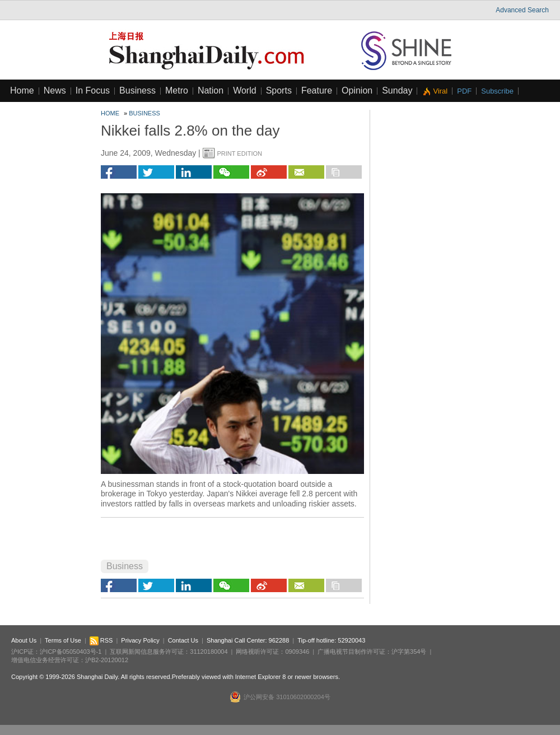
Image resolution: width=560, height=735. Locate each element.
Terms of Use (63, 640)
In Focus (93, 90)
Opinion (357, 90)
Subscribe (497, 91)
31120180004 (209, 652)
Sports (279, 90)
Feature (317, 90)
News (55, 90)
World (245, 90)
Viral (440, 91)
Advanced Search (522, 10)
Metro (177, 90)
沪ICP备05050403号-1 (71, 652)
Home (22, 90)
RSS (101, 640)
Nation (211, 90)
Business (137, 90)
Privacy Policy (140, 640)
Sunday (397, 90)
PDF (464, 91)
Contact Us (183, 640)
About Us (24, 640)
